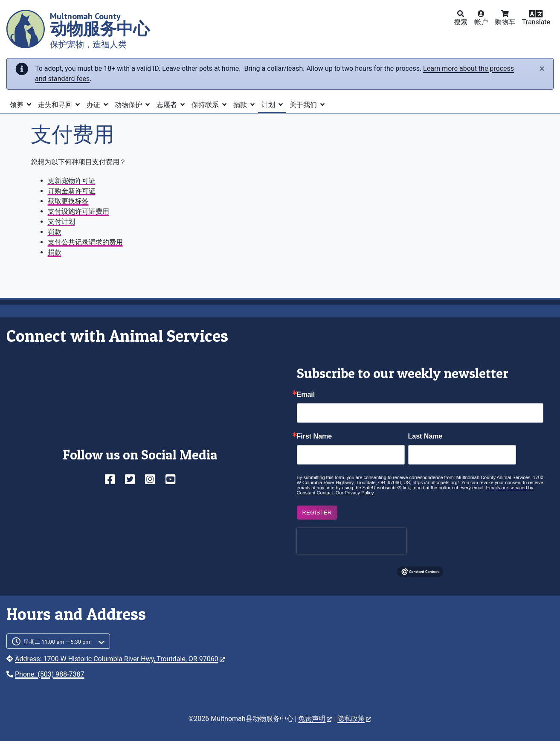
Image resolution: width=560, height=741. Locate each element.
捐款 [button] (241, 105)
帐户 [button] (481, 22)
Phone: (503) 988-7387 (50, 674)
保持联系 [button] (206, 105)
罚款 (55, 232)
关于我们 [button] (304, 105)
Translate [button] (536, 22)
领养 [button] (17, 105)
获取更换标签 (68, 201)
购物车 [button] (505, 22)
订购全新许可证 (72, 191)
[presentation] (351, 541)
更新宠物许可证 (72, 181)
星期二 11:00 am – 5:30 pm (57, 642)
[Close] (542, 69)
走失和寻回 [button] (56, 105)
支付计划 (61, 222)
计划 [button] (269, 105)
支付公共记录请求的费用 (85, 242)
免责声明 (315, 719)
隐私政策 (354, 719)
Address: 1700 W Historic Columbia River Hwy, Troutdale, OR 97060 (120, 659)
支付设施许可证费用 (78, 211)
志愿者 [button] (168, 105)
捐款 (55, 252)
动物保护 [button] (129, 105)
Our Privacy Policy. (355, 493)
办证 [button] (94, 105)
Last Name (425, 436)
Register (317, 513)
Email (306, 395)
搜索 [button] (461, 22)
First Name (315, 436)
